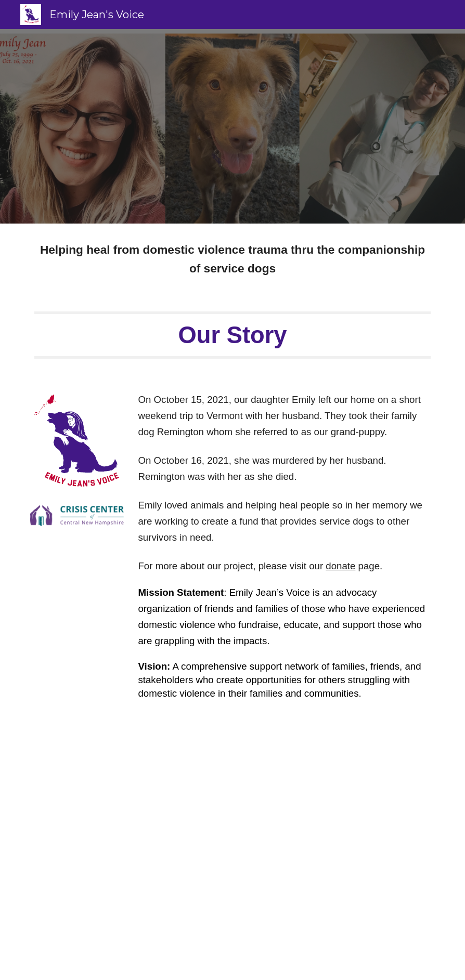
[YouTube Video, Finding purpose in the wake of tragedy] (232, 848)
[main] (232, 259)
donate (340, 566)
